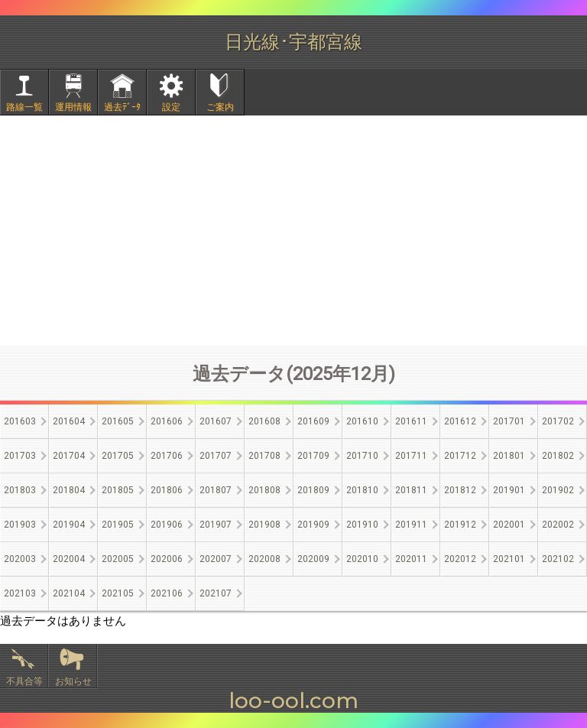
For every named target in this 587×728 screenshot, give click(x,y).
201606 (167, 421)
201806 (167, 490)
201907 (216, 525)
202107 (216, 593)
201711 (411, 456)
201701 (509, 421)
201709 (313, 456)
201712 (460, 456)
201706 (167, 456)
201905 (118, 525)
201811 (411, 490)
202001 (509, 525)
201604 (69, 421)
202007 (216, 559)
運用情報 (73, 107)
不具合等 (24, 681)
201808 (264, 490)
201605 (118, 421)
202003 (20, 559)
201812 (460, 490)
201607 (216, 421)
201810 (362, 490)
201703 (20, 456)
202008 (264, 559)
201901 (509, 490)
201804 (69, 490)
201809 (313, 490)
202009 (313, 559)
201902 (558, 490)
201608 (264, 421)
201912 (460, 525)
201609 (313, 421)
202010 (362, 559)
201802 (558, 456)
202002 (558, 525)
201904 (69, 525)
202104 (69, 593)
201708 (264, 456)
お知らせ (73, 681)
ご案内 (220, 107)
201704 (69, 456)
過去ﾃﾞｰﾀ (122, 107)
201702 (558, 421)
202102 (558, 559)
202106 (167, 593)
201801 (509, 456)
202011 (411, 559)
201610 (362, 421)
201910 (362, 525)
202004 (69, 559)
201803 (20, 490)
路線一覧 (24, 107)
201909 (313, 525)
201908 (264, 525)
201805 (118, 490)
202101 (509, 559)
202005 (118, 559)
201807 (216, 490)
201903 (20, 525)
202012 (460, 559)
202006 (167, 559)
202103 (20, 593)
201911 (411, 525)
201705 (118, 456)
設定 (171, 107)
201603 (20, 421)
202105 (118, 593)
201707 (216, 456)
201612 (460, 421)
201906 (167, 525)
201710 (362, 456)
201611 (411, 421)
